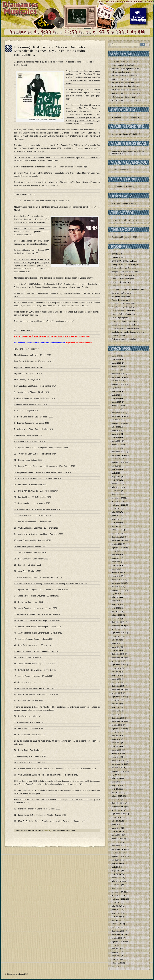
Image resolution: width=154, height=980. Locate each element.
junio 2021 (116, 558)
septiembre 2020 (118, 590)
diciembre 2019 (118, 622)
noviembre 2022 (118, 498)
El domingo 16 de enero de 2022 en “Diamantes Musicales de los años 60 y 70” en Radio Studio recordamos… (50, 51)
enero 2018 (116, 682)
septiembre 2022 (118, 505)
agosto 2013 (117, 860)
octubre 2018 (117, 661)
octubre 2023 (117, 459)
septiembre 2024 (118, 423)
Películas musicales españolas (124, 339)
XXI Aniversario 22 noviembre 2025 (126, 100)
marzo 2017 (116, 711)
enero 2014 (116, 842)
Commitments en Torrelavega (124, 187)
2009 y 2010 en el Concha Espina (125, 264)
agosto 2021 (117, 551)
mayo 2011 (116, 956)
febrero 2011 (117, 963)
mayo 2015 (116, 785)
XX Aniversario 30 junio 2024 (124, 97)
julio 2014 (116, 821)
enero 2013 (116, 885)
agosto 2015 (117, 775)
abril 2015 (116, 789)
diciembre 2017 (118, 686)
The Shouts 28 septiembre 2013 (124, 237)
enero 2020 (116, 618)
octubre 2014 (117, 810)
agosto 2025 (117, 388)
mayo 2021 (116, 562)
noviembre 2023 (118, 455)
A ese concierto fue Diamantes (124, 268)
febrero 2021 (117, 572)
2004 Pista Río (118, 254)
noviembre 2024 (118, 416)
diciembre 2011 (118, 931)
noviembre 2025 (118, 377)
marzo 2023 (116, 484)
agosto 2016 (117, 732)
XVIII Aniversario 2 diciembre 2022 (126, 90)
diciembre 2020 (118, 579)
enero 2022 (116, 533)
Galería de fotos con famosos (123, 303)
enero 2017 (116, 714)
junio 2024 (116, 430)
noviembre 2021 (118, 540)
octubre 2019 (117, 629)
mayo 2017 (116, 707)
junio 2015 (116, 782)
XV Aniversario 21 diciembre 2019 (126, 83)
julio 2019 (116, 640)
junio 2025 (116, 395)
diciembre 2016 (118, 718)
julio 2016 (116, 736)
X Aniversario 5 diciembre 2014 (125, 65)
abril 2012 (116, 917)
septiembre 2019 (118, 633)
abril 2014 (116, 831)
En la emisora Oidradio (121, 296)
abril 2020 (116, 608)
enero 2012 (116, 927)
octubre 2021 (117, 544)
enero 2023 (116, 491)
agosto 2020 (117, 594)
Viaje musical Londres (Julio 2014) (126, 134)
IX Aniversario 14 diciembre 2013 (125, 61)
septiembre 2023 (118, 462)
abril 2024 (116, 437)
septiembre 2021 (118, 547)
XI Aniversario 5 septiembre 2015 (125, 68)
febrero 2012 (117, 924)
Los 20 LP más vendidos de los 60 (125, 321)
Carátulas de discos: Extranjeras (124, 282)
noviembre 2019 (118, 626)
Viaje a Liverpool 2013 (121, 170)
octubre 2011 (117, 938)
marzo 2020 (116, 611)
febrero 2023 (117, 487)
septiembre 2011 (118, 941)
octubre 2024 (117, 420)
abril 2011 (116, 959)
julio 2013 (116, 863)
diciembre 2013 (118, 846)
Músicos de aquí (118, 335)
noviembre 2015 (118, 764)
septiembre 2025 (118, 384)
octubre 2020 (117, 587)
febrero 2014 (117, 839)
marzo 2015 (116, 792)
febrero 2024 (117, 445)
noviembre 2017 (118, 689)
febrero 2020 (117, 615)
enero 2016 (116, 757)
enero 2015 (116, 800)
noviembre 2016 (118, 721)
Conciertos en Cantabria (121, 293)
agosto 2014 (117, 817)
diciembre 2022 (118, 494)
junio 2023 (116, 473)
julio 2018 (116, 672)
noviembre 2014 (118, 807)
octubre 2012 (117, 895)
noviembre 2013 (118, 849)
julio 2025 (116, 391)
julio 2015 (116, 778)
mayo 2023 (116, 476)
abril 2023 (116, 480)
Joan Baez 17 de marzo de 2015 (124, 203)
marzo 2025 (116, 402)
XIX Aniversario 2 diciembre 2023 (126, 93)
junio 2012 (116, 910)
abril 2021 (116, 565)
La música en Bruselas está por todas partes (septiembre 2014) (129, 152)
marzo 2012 (116, 920)
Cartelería (116, 286)
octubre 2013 (117, 853)
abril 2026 (116, 359)
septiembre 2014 (118, 814)
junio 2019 (116, 643)
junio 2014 (116, 824)
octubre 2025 (117, 381)
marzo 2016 (116, 750)
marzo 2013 (116, 878)
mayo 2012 (116, 913)
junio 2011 (116, 952)
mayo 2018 (116, 675)
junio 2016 (116, 739)
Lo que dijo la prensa (120, 318)
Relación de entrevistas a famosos (125, 117)
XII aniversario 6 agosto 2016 (124, 72)
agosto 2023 (117, 466)
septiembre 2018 (118, 665)
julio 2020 (116, 597)
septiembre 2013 (118, 856)
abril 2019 (116, 650)
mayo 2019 (116, 647)
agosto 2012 (117, 902)
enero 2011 (116, 966)
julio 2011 (116, 949)
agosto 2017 (117, 700)
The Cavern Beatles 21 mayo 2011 (126, 220)
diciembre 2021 (118, 537)
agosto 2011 (117, 945)
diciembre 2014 (118, 803)
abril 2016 (116, 746)
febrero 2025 (117, 406)
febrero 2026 (117, 366)
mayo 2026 (116, 356)
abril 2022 (116, 523)
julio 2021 (116, 555)
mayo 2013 (116, 871)
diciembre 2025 (118, 374)
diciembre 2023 (118, 452)
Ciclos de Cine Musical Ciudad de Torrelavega (130, 289)
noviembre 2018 (118, 658)
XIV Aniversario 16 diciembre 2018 (126, 79)
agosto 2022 (117, 508)
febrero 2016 (117, 753)
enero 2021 (116, 576)
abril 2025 (116, 398)
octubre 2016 (117, 725)
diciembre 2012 (118, 888)
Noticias (47, 830)
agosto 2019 (117, 636)
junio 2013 (116, 867)
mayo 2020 (116, 604)
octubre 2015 (117, 768)
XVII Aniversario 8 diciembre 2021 (126, 86)
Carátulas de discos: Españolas (124, 279)
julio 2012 (116, 906)
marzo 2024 (116, 441)
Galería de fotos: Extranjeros (123, 311)
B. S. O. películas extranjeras (123, 275)
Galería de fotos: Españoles (123, 307)
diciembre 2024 (118, 413)
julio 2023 (116, 469)
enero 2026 (116, 370)
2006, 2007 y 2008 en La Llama (124, 261)
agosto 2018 (117, 668)
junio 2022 (116, 516)
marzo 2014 (116, 835)
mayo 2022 (116, 519)
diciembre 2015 (118, 760)
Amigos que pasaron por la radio (125, 272)
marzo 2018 (116, 679)
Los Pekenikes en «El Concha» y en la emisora (130, 332)
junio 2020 (116, 601)
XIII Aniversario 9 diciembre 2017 (126, 76)
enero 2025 (116, 409)
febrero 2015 (117, 796)
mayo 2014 (116, 828)
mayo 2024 (116, 434)
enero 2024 (116, 448)
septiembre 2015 (118, 771)
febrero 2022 (117, 530)
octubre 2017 (117, 693)
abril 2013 (116, 874)
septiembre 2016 (118, 729)
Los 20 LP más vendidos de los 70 (125, 325)
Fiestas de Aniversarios (121, 300)
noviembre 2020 (118, 583)
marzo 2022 (116, 526)
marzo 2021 (116, 569)
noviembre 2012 (118, 892)
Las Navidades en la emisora (123, 314)
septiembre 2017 (118, 697)
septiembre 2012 (118, 899)
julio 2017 (116, 704)
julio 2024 (116, 427)
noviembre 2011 (118, 934)
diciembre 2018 (118, 654)
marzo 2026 (116, 363)
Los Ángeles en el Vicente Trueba (125, 328)
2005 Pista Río (118, 257)
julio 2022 (116, 512)
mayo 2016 (116, 743)
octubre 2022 (117, 501)
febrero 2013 (117, 881)
